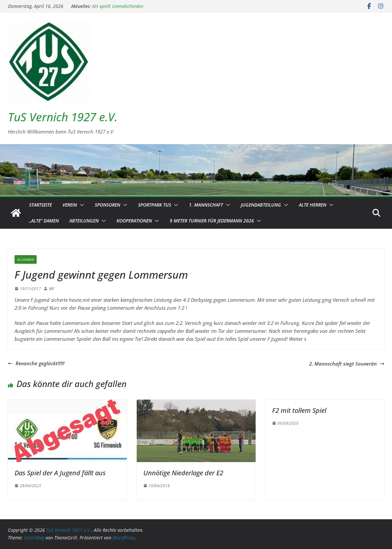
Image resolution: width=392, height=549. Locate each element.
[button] (81, 205)
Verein (70, 205)
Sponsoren (107, 205)
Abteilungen (84, 221)
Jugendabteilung (261, 205)
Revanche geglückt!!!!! (36, 363)
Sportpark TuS (155, 205)
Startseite (40, 205)
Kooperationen (134, 221)
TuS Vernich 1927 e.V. (63, 117)
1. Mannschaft (206, 205)
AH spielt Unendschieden (118, 6)
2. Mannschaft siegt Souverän (347, 364)
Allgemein (26, 259)
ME (52, 289)
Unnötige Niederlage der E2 (183, 473)
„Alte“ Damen (44, 221)
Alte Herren (313, 205)
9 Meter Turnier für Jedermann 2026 (212, 221)
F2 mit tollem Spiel (299, 410)
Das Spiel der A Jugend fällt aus (60, 473)
